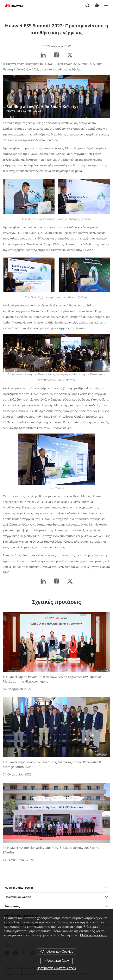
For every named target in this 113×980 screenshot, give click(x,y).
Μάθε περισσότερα (94, 935)
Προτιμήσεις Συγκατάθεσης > (56, 968)
